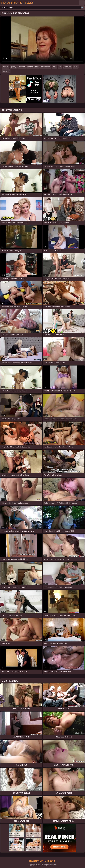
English (82, 3)
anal (54, 67)
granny (13, 67)
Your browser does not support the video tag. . (42, 40)
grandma (6, 71)
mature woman (33, 67)
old (60, 67)
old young (67, 67)
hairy (76, 67)
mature (5, 67)
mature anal (46, 67)
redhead (22, 67)
